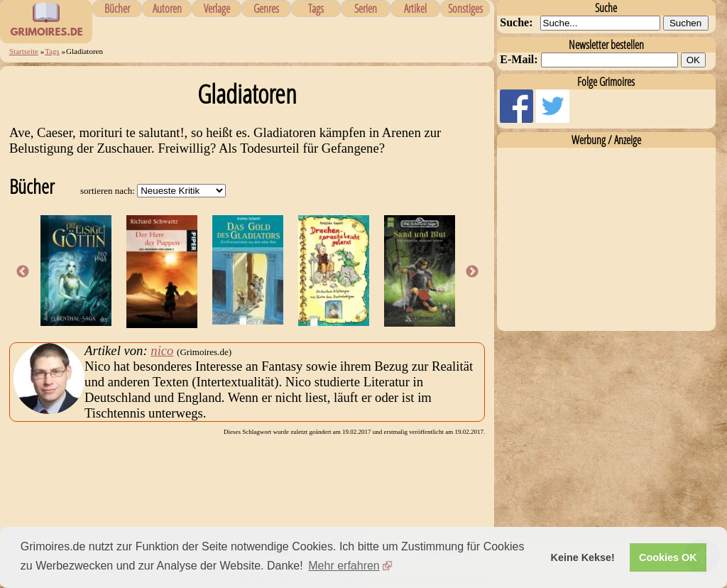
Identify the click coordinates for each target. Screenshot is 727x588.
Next (472, 272)
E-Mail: (519, 59)
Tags (316, 9)
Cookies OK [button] (668, 557)
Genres (266, 9)
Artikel (415, 9)
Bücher (117, 9)
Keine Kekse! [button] (583, 557)
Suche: (516, 22)
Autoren (167, 9)
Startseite (24, 51)
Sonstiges (465, 9)
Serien (366, 9)
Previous (23, 272)
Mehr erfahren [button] (344, 566)
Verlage (217, 9)
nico (162, 350)
